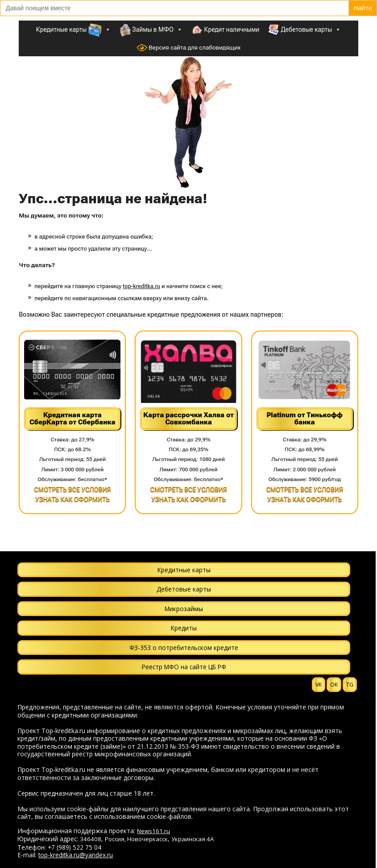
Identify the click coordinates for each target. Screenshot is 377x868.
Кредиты (184, 628)
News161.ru (153, 831)
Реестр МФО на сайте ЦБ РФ (184, 667)
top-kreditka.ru (141, 286)
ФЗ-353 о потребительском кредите (184, 648)
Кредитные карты (73, 29)
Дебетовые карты (304, 29)
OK (334, 685)
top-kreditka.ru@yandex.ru (76, 855)
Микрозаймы (184, 609)
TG (350, 685)
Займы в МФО (151, 29)
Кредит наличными (225, 30)
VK (319, 685)
